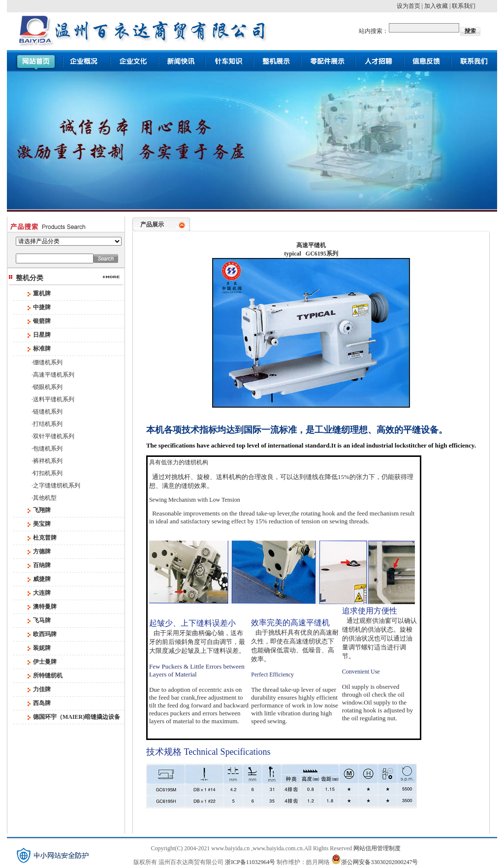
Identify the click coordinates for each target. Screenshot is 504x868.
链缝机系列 (48, 412)
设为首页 (409, 6)
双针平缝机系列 (54, 436)
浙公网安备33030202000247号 (375, 859)
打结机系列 (48, 424)
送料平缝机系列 (54, 399)
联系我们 (464, 6)
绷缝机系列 (48, 362)
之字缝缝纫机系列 (57, 485)
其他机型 (45, 498)
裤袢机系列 (48, 461)
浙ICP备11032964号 (250, 862)
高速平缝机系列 (54, 375)
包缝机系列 (48, 449)
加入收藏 (436, 6)
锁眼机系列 (48, 387)
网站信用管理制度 (377, 848)
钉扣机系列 (48, 473)
